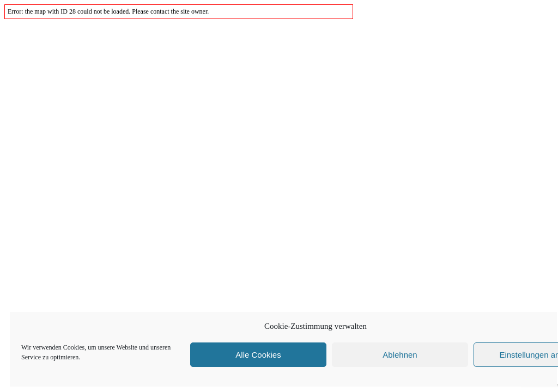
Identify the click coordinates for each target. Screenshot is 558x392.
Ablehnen (400, 355)
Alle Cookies (258, 355)
